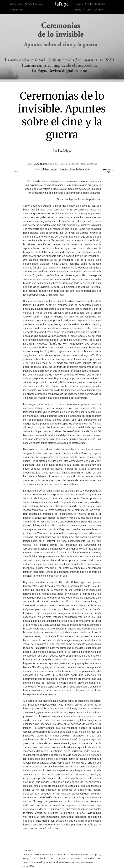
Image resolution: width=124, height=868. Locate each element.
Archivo (28, 4)
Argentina (85, 169)
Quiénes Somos (16, 4)
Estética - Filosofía (69, 169)
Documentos (101, 4)
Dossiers (79, 4)
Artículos (89, 4)
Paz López (65, 151)
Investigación (16, 10)
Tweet (16, 172)
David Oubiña (41, 164)
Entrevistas (80, 10)
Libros (90, 10)
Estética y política (49, 169)
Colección (38, 4)
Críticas (97, 10)
